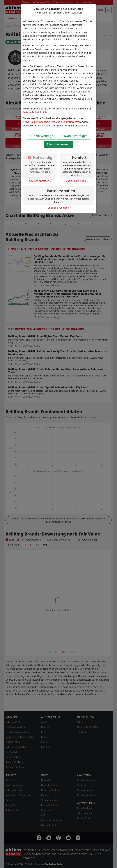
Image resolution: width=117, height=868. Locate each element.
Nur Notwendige (41, 136)
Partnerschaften (61, 191)
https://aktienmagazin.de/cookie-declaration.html (51, 122)
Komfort (79, 157)
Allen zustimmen (59, 144)
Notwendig (43, 157)
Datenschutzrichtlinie (35, 112)
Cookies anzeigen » (40, 181)
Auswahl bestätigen (74, 136)
